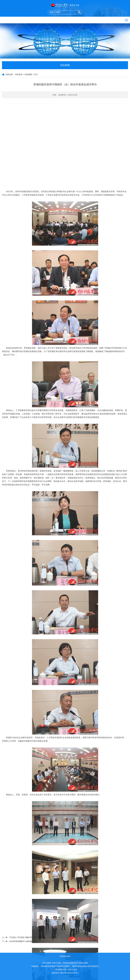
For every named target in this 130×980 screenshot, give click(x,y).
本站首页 (19, 74)
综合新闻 (28, 74)
